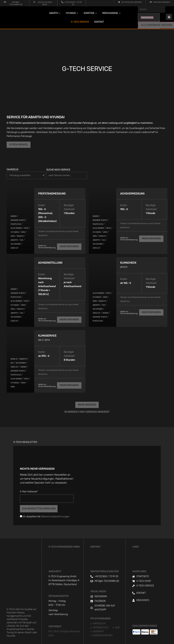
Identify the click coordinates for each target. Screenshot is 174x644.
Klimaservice (47, 335)
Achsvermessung (132, 194)
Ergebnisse (147, 18)
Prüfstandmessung (52, 194)
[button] (87, 405)
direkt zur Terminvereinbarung (47, 247)
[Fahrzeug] (26, 175)
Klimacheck (128, 263)
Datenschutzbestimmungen (55, 516)
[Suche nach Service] (67, 175)
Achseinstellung (50, 263)
